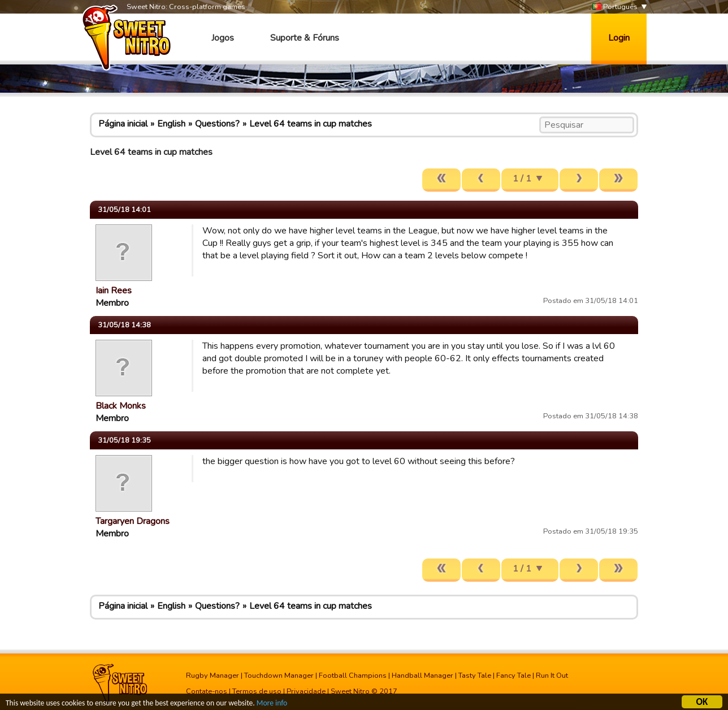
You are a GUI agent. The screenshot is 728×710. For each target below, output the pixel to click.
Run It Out (552, 676)
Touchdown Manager (279, 676)
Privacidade (306, 691)
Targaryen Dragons (133, 521)
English (171, 124)
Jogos (223, 38)
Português (615, 7)
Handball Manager (422, 676)
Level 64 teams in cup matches (311, 124)
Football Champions (353, 676)
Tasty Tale (475, 676)
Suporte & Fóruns (305, 38)
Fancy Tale (513, 676)
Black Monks (121, 406)
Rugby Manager (213, 676)
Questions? (217, 124)
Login (619, 38)
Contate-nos (207, 691)
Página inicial (123, 124)
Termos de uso (257, 691)
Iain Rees (114, 291)
